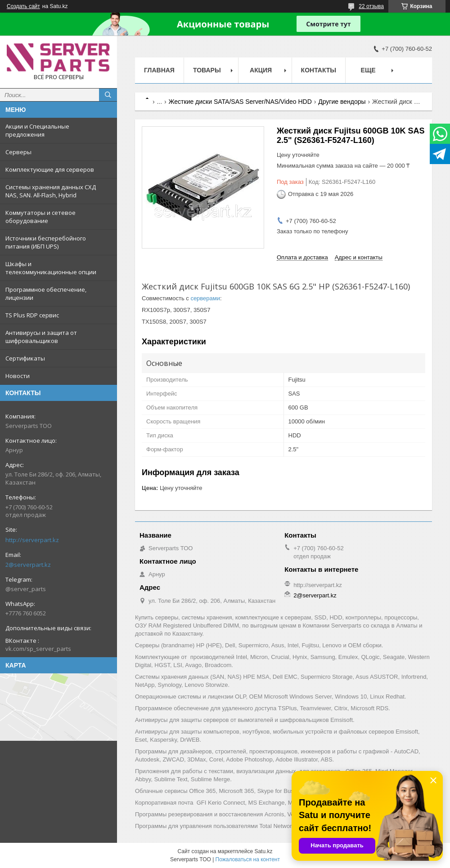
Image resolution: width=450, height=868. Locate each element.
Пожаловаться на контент (248, 859)
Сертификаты (25, 358)
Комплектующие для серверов (50, 169)
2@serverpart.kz (28, 565)
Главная (159, 70)
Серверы (18, 152)
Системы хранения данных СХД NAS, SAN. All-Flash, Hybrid (51, 191)
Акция (261, 70)
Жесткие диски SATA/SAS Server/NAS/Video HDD (240, 102)
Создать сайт (23, 6)
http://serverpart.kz (32, 540)
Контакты (319, 70)
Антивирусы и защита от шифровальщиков (41, 337)
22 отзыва (371, 6)
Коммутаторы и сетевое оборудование (40, 217)
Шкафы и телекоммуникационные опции (51, 268)
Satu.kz (263, 851)
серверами (205, 298)
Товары (207, 70)
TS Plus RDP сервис (32, 315)
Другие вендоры (342, 102)
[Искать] (108, 95)
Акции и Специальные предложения (37, 130)
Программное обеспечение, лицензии (46, 294)
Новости (18, 376)
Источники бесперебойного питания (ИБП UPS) (46, 242)
